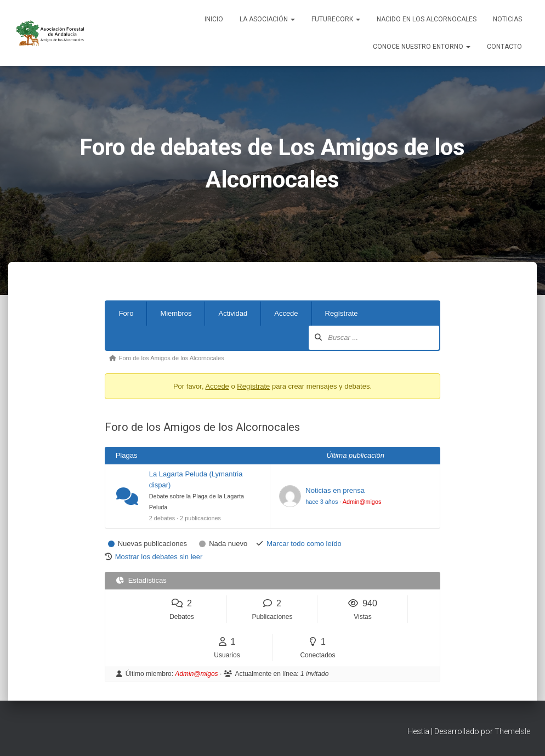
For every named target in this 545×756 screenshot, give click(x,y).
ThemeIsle (512, 731)
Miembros (176, 313)
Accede (286, 313)
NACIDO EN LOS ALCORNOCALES (427, 19)
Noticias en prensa (335, 490)
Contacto (504, 47)
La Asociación (267, 19)
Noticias (507, 19)
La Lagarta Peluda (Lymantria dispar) (196, 479)
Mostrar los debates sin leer (159, 557)
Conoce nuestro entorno (422, 47)
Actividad (233, 313)
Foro (126, 313)
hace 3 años (322, 502)
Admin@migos (362, 502)
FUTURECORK (336, 19)
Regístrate (342, 313)
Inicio (214, 19)
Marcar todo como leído (304, 544)
